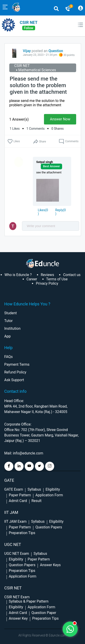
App (7, 336)
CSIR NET (29, 22)
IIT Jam (11, 512)
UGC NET (13, 544)
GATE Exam (14, 489)
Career (32, 279)
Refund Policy (15, 372)
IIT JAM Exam (15, 521)
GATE (9, 480)
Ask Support (14, 380)
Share (39, 142)
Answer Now (60, 119)
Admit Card (18, 501)
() (43, 212)
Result (37, 501)
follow (29, 28)
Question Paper (44, 613)
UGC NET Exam (17, 554)
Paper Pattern (20, 495)
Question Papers (49, 527)
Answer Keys (50, 565)
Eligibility (53, 489)
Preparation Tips (22, 533)
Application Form (49, 495)
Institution (12, 328)
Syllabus (34, 489)
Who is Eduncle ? (18, 275)
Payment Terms (17, 364)
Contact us (72, 275)
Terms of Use (57, 279)
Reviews (47, 275)
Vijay (27, 51)
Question (56, 51)
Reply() (61, 212)
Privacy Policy (47, 283)
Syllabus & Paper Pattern (29, 601)
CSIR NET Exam (17, 597)
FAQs (8, 357)
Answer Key (18, 618)
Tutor (8, 321)
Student (11, 313)
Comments (69, 142)
